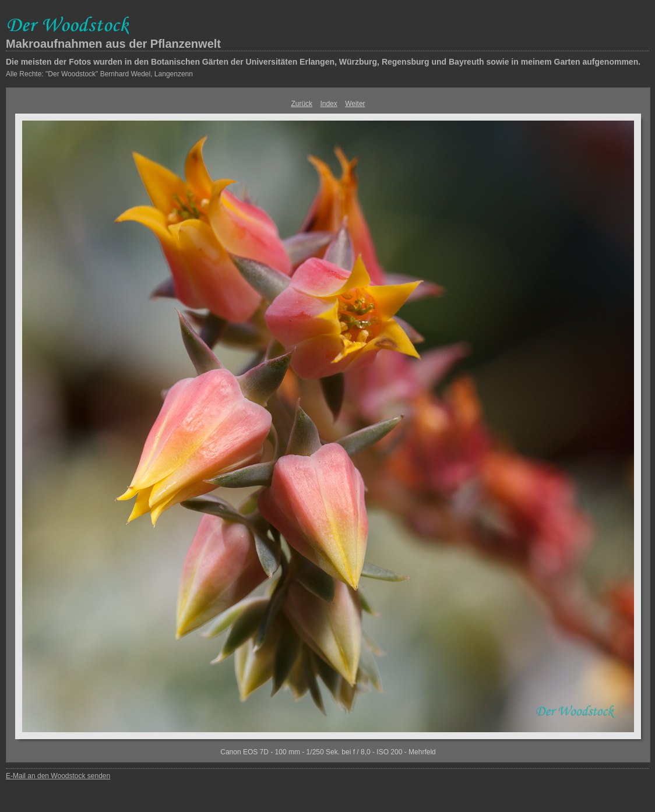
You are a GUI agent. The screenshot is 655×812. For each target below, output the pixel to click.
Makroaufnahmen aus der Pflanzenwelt (113, 44)
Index (328, 104)
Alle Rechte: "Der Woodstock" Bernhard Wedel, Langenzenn (99, 74)
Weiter (355, 104)
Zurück (302, 104)
